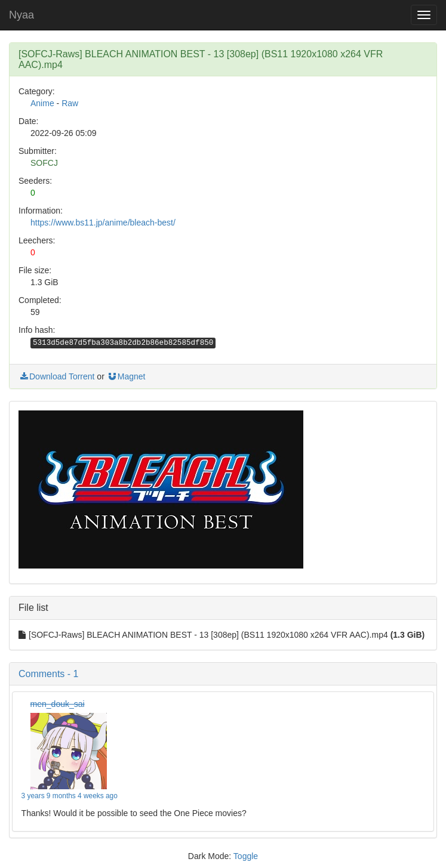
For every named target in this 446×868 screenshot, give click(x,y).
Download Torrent (56, 376)
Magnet (126, 376)
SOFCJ (44, 163)
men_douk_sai (58, 704)
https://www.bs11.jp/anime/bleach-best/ (103, 223)
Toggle (246, 856)
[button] (223, 674)
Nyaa (21, 15)
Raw (70, 103)
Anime (42, 103)
